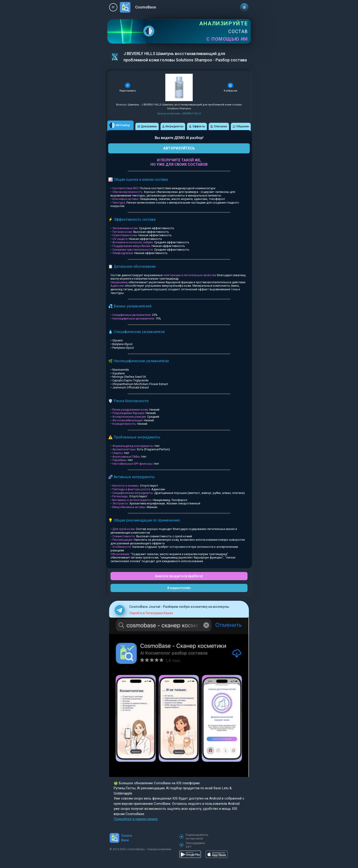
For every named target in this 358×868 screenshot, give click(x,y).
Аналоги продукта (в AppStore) (179, 576)
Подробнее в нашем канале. (136, 819)
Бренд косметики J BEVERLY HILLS (179, 114)
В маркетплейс (179, 588)
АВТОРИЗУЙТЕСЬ (179, 148)
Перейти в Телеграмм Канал (151, 613)
